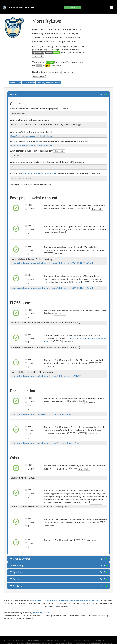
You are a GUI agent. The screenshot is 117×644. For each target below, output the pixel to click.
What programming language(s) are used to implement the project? (41, 162)
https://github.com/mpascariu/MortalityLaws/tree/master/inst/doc (45, 443)
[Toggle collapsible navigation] (111, 7)
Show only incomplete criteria (49, 83)
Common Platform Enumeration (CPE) (39, 173)
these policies (73, 643)
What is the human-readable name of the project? (33, 109)
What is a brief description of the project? (30, 120)
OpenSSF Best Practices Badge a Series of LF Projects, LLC (89, 640)
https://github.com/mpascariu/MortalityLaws (31, 136)
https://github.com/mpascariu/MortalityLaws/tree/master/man (43, 414)
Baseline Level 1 (55, 72)
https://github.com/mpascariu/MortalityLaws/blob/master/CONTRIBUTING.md (52, 263)
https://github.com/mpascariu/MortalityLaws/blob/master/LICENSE (46, 376)
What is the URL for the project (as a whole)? (31, 132)
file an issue (50, 640)
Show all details (29, 83)
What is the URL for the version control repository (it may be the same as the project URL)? (53, 141)
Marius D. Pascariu (42, 612)
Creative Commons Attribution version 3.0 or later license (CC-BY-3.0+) (66, 600)
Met (27, 205)
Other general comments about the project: (30, 185)
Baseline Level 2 (69, 72)
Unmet (27, 209)
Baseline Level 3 (39, 76)
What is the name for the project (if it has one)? (50, 173)
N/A (27, 405)
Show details (72, 42)
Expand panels (15, 83)
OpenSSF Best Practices (21, 7)
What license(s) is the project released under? (31, 151)
